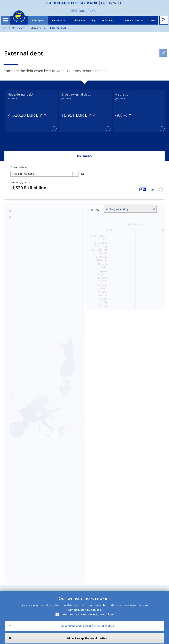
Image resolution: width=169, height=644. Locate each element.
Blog (93, 20)
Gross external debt (74, 360)
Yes (76, 588)
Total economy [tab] (84, 156)
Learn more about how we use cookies (88, 614)
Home (4, 28)
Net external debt (72, 369)
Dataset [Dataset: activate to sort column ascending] (9, 536)
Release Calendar (149, 549)
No (104, 588)
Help (154, 20)
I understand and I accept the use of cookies (87, 626)
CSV (109, 547)
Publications (79, 20)
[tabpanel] (31, 111)
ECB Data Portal (84, 11)
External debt (58, 28)
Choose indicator (19, 167)
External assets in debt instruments (87, 378)
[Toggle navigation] (5, 20)
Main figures (38, 20)
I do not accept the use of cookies (87, 638)
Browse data (59, 20)
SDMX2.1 (125, 547)
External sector (38, 28)
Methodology (108, 20)
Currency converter (134, 20)
